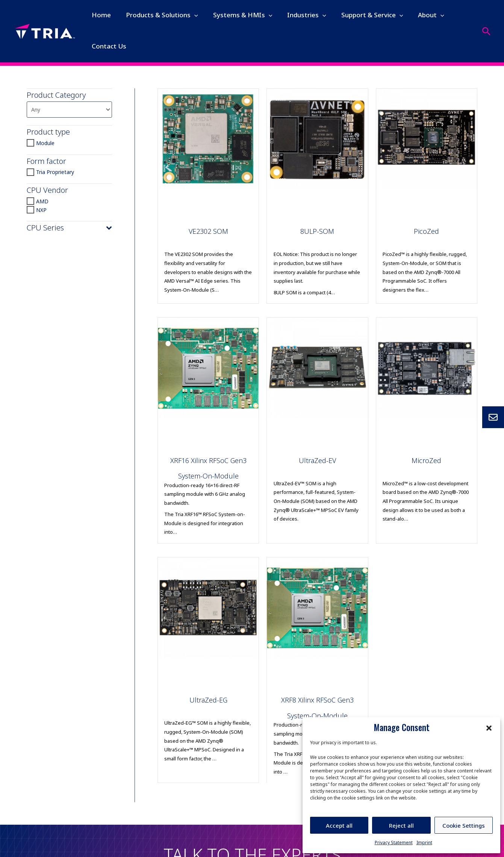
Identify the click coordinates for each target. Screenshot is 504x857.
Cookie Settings (464, 825)
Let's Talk (252, 805)
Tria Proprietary (55, 173)
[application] (190, 15)
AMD (42, 202)
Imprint (424, 843)
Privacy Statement (394, 843)
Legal (152, 843)
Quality (230, 843)
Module (45, 144)
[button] (489, 727)
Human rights (89, 843)
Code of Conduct (190, 843)
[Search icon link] (487, 31)
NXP (41, 211)
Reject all (401, 825)
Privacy (126, 843)
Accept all (339, 825)
